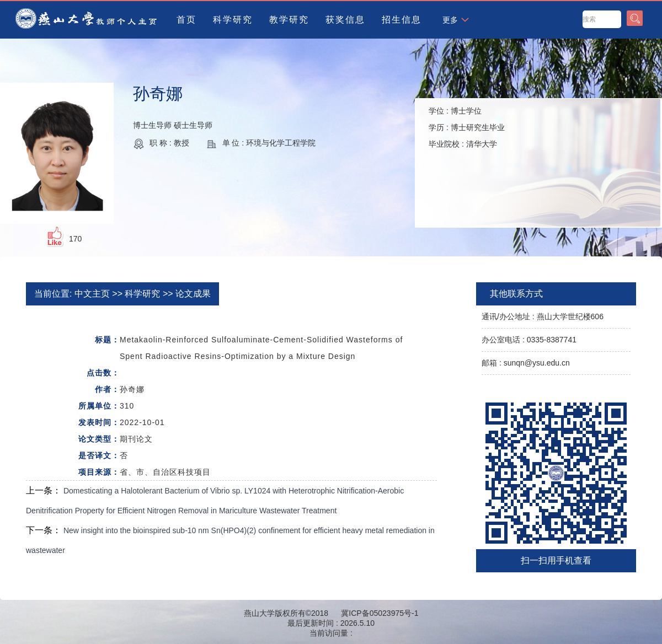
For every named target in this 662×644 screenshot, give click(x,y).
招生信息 (402, 20)
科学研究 (233, 20)
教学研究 (289, 20)
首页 (186, 20)
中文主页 (92, 294)
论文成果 (193, 294)
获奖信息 (345, 20)
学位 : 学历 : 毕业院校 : (467, 127)
